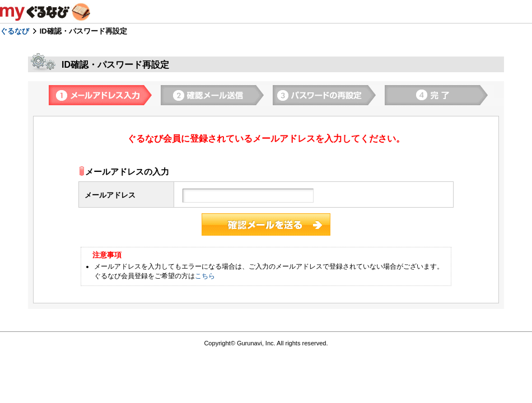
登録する (266, 224)
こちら (205, 276)
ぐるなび (15, 31)
